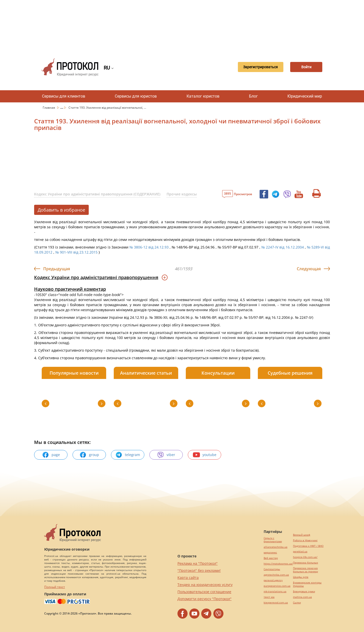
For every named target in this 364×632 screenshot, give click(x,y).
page (51, 455)
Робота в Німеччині (305, 540)
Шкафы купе (301, 577)
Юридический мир (305, 96)
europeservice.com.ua (277, 586)
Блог (253, 96)
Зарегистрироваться (256, 67)
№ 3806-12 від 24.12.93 (149, 247)
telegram (128, 455)
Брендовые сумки (304, 591)
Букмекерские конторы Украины (307, 584)
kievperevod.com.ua (276, 603)
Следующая (309, 269)
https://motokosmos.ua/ (278, 564)
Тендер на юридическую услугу (205, 585)
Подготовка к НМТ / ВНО (308, 546)
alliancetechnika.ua (276, 547)
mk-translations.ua (275, 591)
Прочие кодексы (182, 194)
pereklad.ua (300, 551)
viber (166, 455)
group (89, 455)
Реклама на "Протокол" (198, 563)
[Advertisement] (182, 25)
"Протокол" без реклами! (199, 570)
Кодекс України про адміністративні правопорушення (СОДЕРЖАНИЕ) (97, 194)
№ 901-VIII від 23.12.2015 (76, 252)
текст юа (269, 597)
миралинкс (270, 552)
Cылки (297, 603)
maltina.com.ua (302, 597)
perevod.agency (273, 580)
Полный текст (55, 587)
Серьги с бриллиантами (273, 540)
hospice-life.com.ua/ (305, 557)
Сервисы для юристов (136, 96)
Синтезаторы (272, 569)
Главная (49, 108)
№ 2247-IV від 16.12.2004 (282, 247)
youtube (205, 455)
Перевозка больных (305, 563)
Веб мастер (271, 558)
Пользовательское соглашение (204, 592)
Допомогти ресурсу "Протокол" (204, 599)
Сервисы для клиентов (64, 96)
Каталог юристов (203, 96)
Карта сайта (188, 578)
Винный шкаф (302, 535)
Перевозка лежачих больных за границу (305, 570)
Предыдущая (57, 269)
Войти (305, 67)
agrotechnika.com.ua (276, 575)
